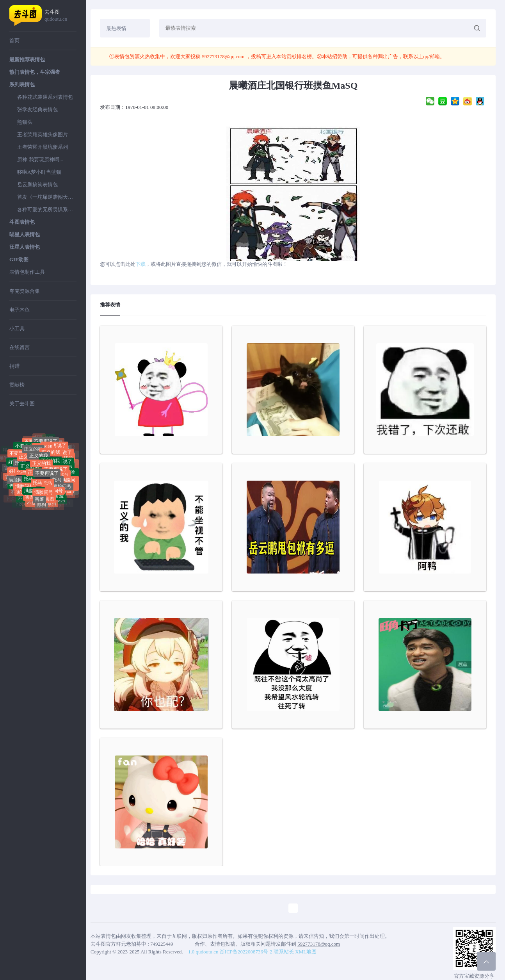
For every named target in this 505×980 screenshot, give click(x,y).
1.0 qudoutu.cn (203, 952)
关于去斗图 (22, 404)
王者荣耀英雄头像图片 (43, 135)
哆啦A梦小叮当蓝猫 (39, 172)
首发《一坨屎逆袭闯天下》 (47, 197)
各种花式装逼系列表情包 (45, 97)
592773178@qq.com (223, 56)
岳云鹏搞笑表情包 (37, 184)
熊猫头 (25, 122)
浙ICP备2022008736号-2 (246, 952)
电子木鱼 (20, 310)
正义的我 (39, 461)
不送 (23, 501)
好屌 (49, 440)
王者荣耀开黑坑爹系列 (43, 147)
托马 (20, 466)
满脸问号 (18, 481)
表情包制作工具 (27, 272)
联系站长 (284, 952)
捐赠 (14, 366)
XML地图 (306, 952)
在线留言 (20, 347)
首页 (14, 40)
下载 (140, 264)
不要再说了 (55, 449)
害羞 (30, 497)
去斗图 (60, 16)
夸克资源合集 (25, 291)
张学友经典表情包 (37, 110)
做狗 (41, 506)
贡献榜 (17, 385)
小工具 (17, 329)
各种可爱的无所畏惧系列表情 (47, 209)
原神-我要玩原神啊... (40, 159)
